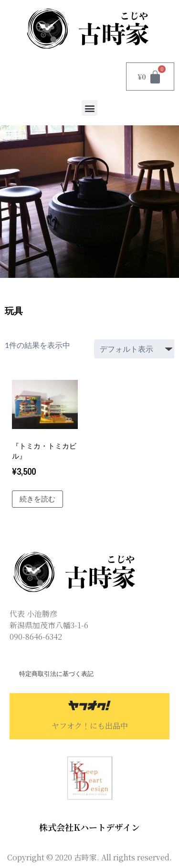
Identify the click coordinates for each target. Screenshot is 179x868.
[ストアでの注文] (134, 349)
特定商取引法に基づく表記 (56, 674)
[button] (89, 108)
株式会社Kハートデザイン (89, 827)
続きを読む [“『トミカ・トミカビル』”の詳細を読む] (37, 499)
